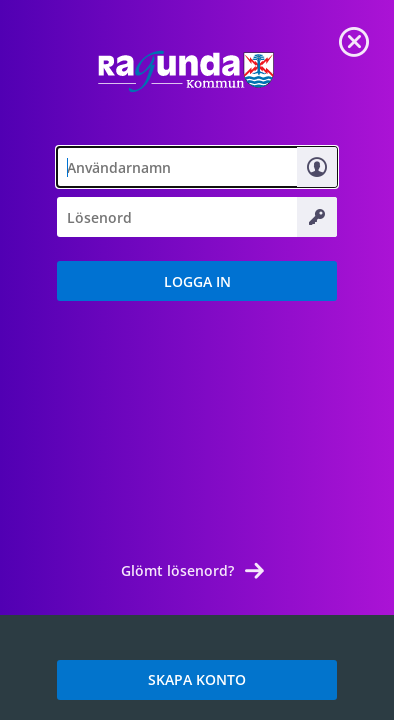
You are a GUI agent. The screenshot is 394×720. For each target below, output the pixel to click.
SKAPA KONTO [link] (197, 679)
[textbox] (197, 167)
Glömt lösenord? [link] (177, 570)
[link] (354, 40)
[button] (197, 281)
